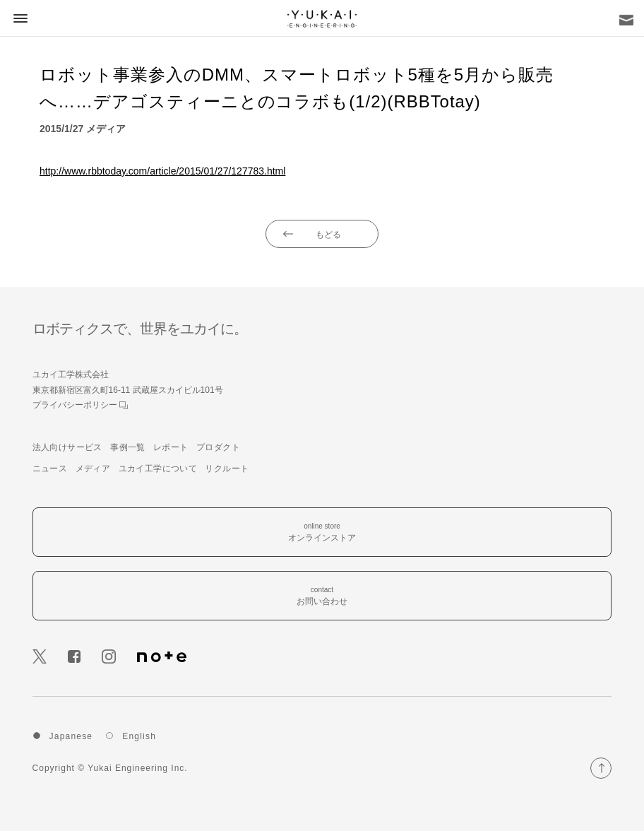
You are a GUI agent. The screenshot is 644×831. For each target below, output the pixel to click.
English (139, 736)
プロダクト (218, 447)
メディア (93, 468)
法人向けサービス (67, 447)
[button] (18, 18)
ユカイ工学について (158, 468)
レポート (171, 447)
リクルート (227, 468)
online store (322, 533)
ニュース (50, 468)
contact (322, 597)
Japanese (71, 736)
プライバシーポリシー (80, 405)
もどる (328, 235)
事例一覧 (128, 447)
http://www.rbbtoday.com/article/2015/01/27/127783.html (162, 171)
